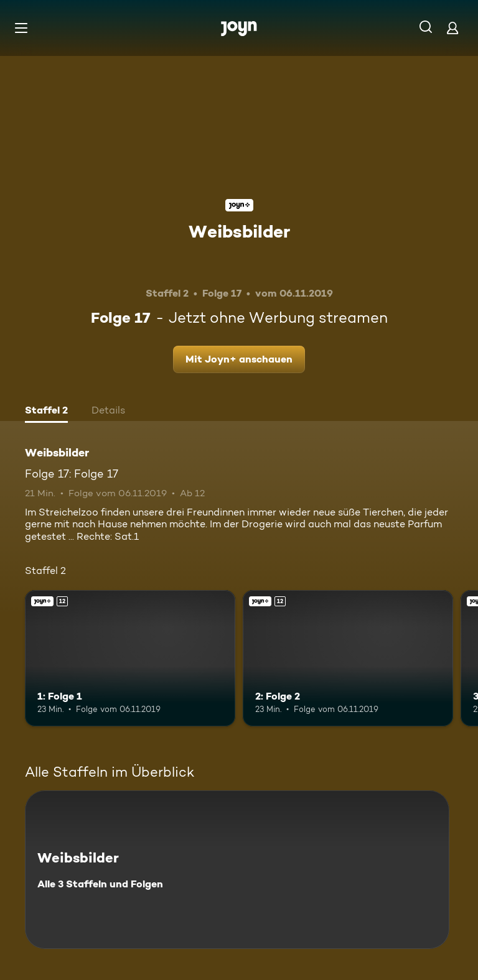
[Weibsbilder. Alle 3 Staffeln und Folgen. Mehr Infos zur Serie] (237, 870)
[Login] (452, 28)
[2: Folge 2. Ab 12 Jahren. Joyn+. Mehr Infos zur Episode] (348, 659)
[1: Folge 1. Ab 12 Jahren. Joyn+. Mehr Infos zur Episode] (130, 659)
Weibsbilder (239, 231)
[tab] (46, 412)
